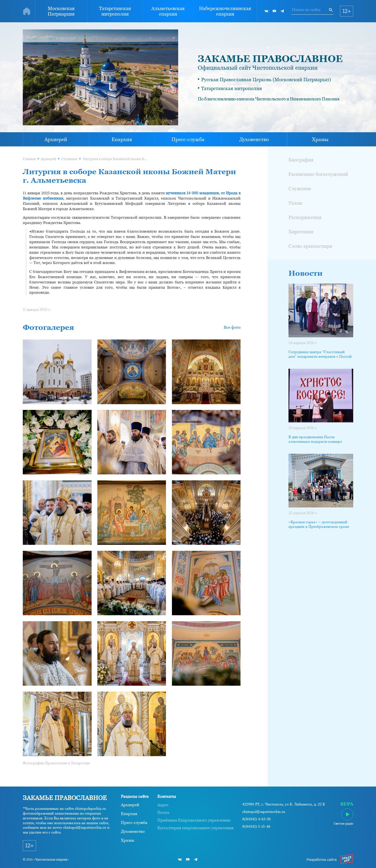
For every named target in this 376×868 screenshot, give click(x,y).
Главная (29, 159)
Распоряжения (305, 217)
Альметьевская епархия (168, 11)
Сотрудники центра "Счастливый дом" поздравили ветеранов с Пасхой (320, 354)
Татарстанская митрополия (115, 11)
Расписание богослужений (318, 174)
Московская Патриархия (61, 11)
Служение (69, 159)
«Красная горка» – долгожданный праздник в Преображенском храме (319, 524)
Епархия (122, 139)
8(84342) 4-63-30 (256, 819)
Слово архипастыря (310, 246)
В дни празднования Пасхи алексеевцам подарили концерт (315, 439)
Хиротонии (301, 232)
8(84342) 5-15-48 (256, 827)
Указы (295, 203)
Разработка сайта (321, 859)
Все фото (232, 327)
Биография (301, 160)
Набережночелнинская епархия (225, 11)
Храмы (320, 139)
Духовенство (254, 139)
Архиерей (56, 139)
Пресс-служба (188, 139)
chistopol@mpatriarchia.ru (264, 812)
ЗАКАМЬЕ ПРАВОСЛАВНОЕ (270, 59)
